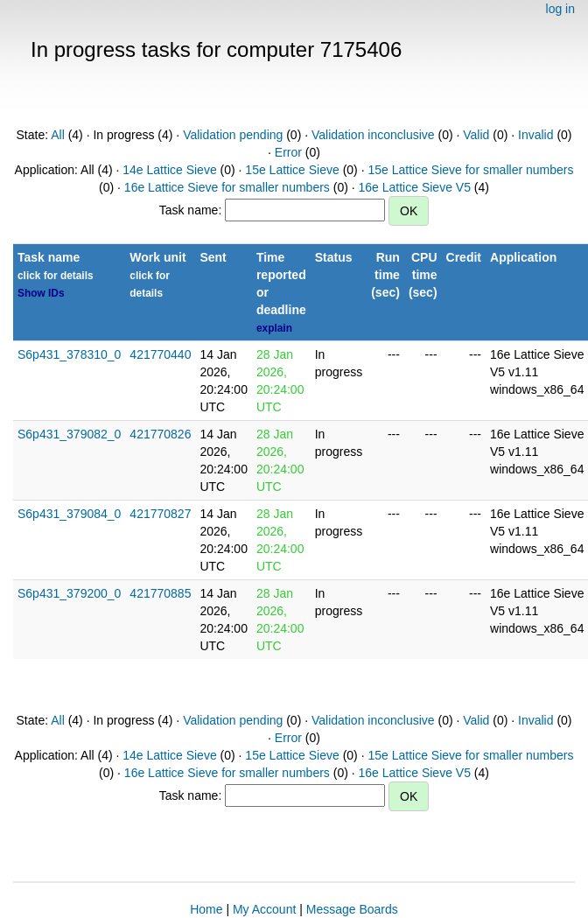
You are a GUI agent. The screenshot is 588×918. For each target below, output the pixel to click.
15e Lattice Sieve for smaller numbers (470, 170)
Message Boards (352, 909)
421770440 (160, 354)
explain (274, 328)
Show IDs (41, 293)
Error (288, 152)
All (58, 135)
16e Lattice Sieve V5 (415, 187)
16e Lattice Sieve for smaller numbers (227, 187)
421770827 (160, 514)
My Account (264, 909)
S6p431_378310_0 (69, 354)
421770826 (160, 434)
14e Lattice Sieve (169, 170)
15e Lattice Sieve (292, 170)
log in (560, 9)
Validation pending (233, 135)
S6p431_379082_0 (69, 434)
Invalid (535, 135)
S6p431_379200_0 (69, 593)
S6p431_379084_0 (69, 514)
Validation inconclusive (373, 135)
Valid (476, 135)
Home (206, 909)
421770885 (160, 593)
